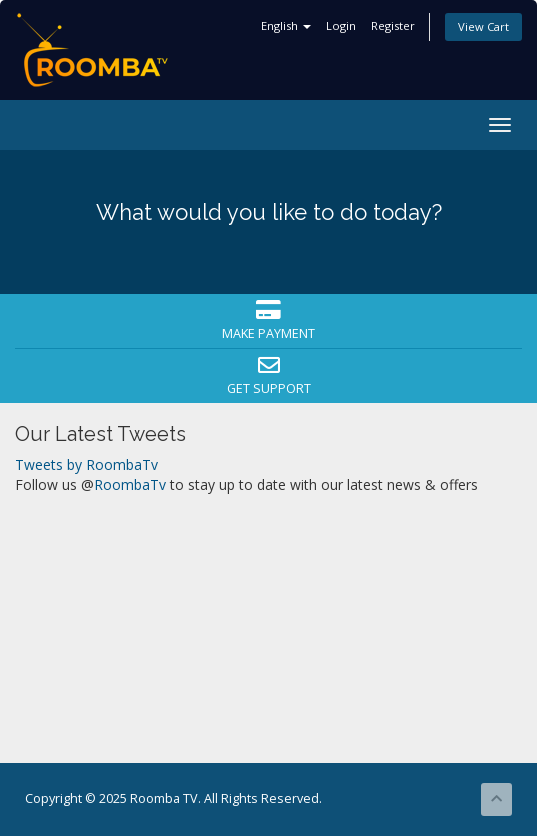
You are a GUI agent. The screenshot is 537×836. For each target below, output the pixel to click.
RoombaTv (130, 484)
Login (341, 25)
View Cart (483, 26)
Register (393, 25)
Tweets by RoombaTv (86, 464)
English (286, 25)
